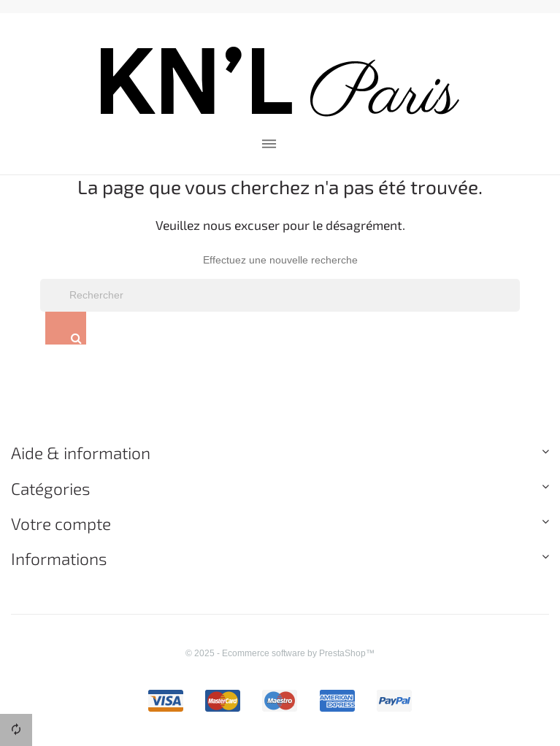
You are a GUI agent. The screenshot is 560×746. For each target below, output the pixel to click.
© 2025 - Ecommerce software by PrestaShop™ (280, 653)
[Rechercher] (280, 296)
